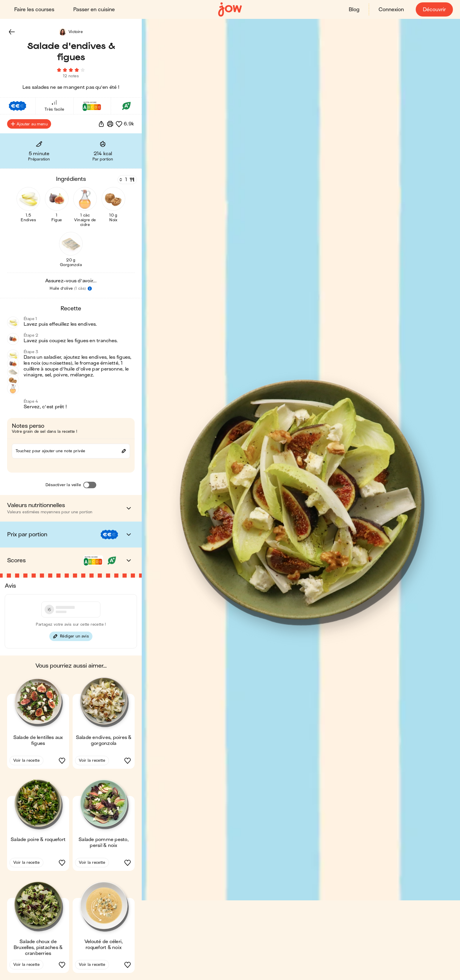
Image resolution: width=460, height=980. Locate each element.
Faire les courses (34, 10)
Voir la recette (26, 760)
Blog (354, 10)
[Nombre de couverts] (127, 180)
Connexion (391, 10)
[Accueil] (230, 10)
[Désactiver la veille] (90, 485)
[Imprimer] (110, 124)
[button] (12, 32)
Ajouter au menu (29, 124)
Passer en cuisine (94, 10)
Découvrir (434, 10)
